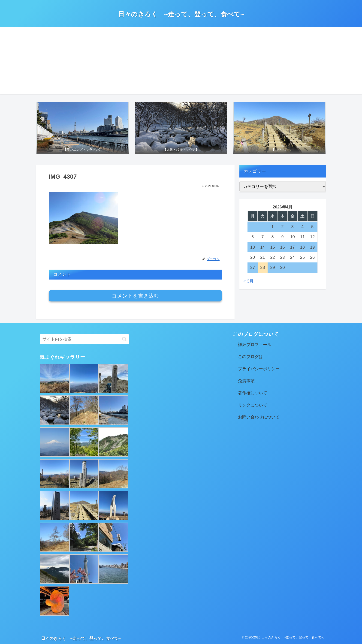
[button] (124, 339)
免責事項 (246, 381)
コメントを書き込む (135, 296)
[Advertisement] (181, 62)
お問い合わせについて (259, 417)
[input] (84, 339)
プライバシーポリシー (259, 369)
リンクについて (253, 405)
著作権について (253, 393)
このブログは (250, 357)
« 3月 (249, 281)
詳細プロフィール (255, 345)
